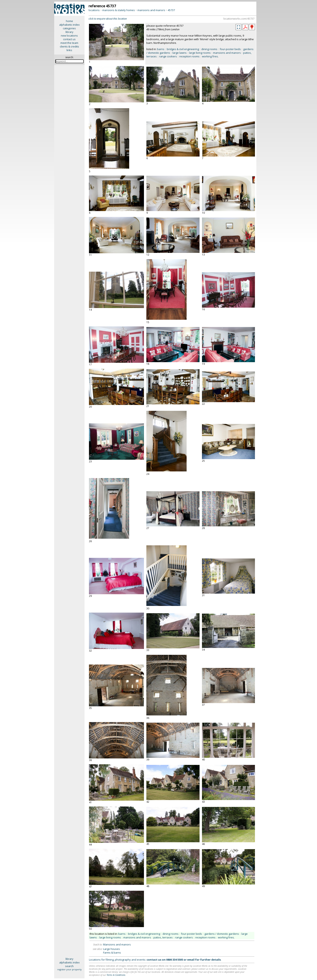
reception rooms (189, 56)
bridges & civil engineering (183, 49)
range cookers (168, 56)
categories (69, 28)
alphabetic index (69, 25)
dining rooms (209, 49)
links (69, 50)
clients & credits (69, 46)
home (69, 21)
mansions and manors (151, 10)
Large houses (111, 949)
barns (161, 49)
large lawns (180, 53)
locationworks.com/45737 (239, 19)
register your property (69, 969)
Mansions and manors (117, 944)
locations (94, 10)
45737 (171, 10)
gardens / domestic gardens (222, 934)
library (69, 32)
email (191, 960)
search (69, 966)
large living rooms (200, 53)
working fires (210, 56)
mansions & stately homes (119, 10)
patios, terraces (163, 937)
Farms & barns (112, 953)
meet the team (69, 43)
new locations (69, 36)
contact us (69, 39)
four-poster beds (230, 49)
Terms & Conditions (116, 975)
